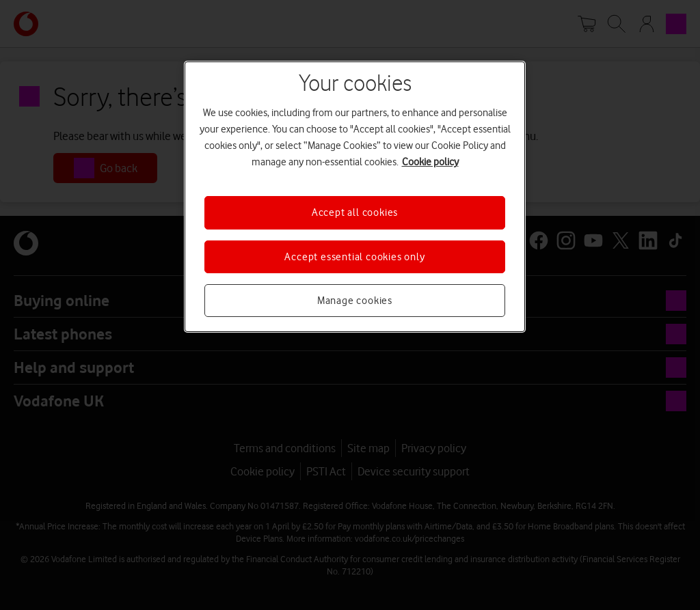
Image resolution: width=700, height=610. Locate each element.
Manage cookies (355, 301)
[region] (355, 197)
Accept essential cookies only (354, 257)
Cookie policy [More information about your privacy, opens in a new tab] (430, 162)
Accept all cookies (355, 212)
